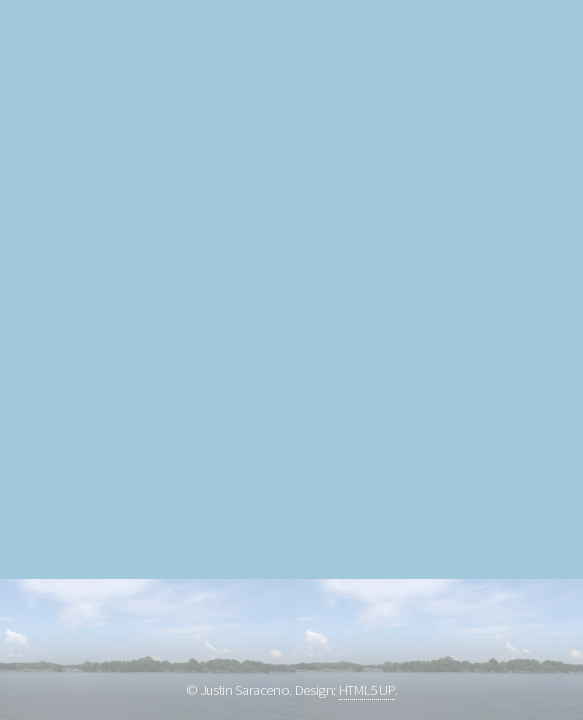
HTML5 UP (367, 690)
